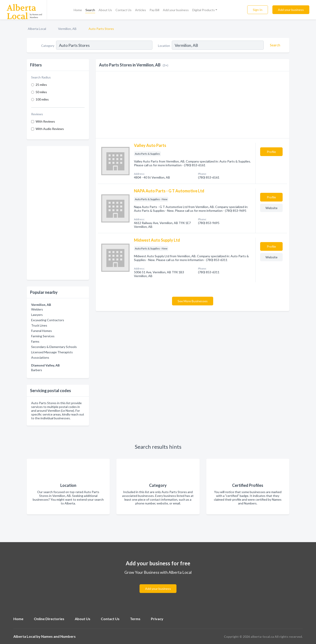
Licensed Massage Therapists (52, 352)
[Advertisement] (58, 213)
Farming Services (43, 336)
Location (164, 46)
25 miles (41, 85)
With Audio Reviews (50, 129)
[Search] (274, 45)
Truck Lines (39, 325)
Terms (135, 619)
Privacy (157, 619)
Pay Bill (154, 10)
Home (78, 10)
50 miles (41, 92)
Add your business (176, 10)
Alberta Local (37, 29)
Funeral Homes (42, 331)
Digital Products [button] (204, 10)
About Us (105, 10)
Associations (40, 357)
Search (90, 10)
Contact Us (124, 10)
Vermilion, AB (67, 29)
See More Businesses (193, 301)
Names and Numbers (58, 636)
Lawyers (37, 315)
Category (48, 46)
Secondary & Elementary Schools (54, 347)
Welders (37, 309)
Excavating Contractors (48, 320)
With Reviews (45, 121)
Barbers (37, 370)
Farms (35, 341)
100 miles (42, 99)
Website (271, 208)
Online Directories (49, 619)
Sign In (258, 10)
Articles (141, 10)
